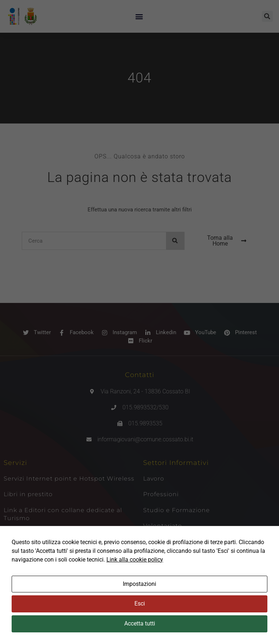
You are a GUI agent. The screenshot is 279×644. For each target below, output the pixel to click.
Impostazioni (139, 584)
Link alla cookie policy (135, 560)
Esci (140, 604)
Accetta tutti (140, 623)
